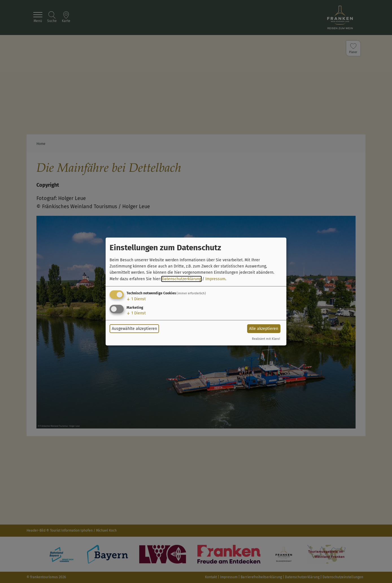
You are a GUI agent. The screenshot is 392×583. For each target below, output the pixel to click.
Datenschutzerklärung (181, 279)
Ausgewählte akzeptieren (134, 329)
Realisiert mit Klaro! (266, 339)
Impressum (215, 279)
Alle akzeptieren (264, 329)
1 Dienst (136, 299)
